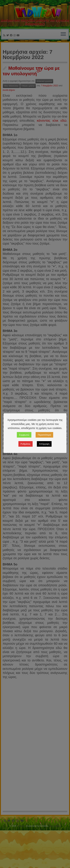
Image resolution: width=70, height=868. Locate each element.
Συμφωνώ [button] (24, 435)
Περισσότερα (44, 435)
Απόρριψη (44, 444)
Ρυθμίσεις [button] (26, 444)
